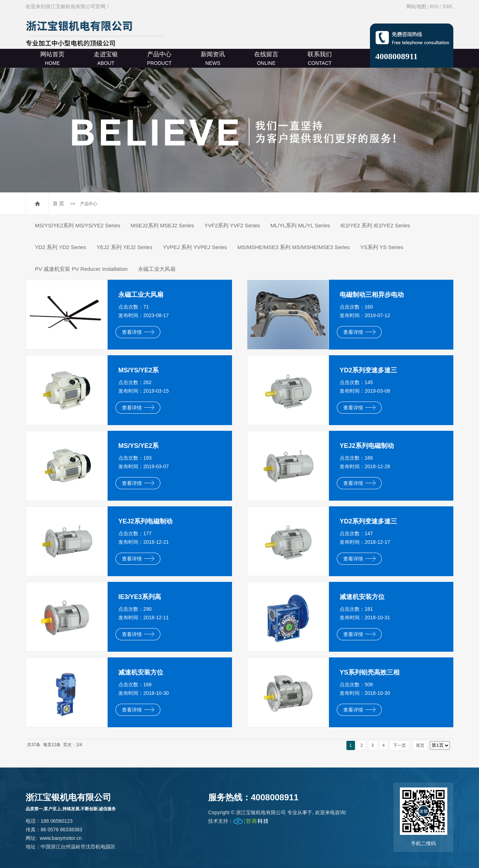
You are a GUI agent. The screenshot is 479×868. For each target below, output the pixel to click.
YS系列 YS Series (382, 247)
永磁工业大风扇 (157, 269)
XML (448, 7)
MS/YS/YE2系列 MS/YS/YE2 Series (78, 225)
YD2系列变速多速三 (368, 370)
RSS (434, 7)
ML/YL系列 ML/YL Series (300, 225)
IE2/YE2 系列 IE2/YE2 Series (375, 225)
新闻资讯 (213, 58)
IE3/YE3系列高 (140, 597)
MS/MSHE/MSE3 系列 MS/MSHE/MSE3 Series (293, 247)
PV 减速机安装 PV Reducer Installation (81, 269)
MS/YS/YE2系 (138, 370)
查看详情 (138, 332)
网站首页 (52, 58)
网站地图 (416, 7)
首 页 (58, 203)
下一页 (400, 745)
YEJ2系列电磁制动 (367, 446)
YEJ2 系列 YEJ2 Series (125, 247)
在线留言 (266, 58)
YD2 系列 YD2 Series (60, 247)
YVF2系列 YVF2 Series (232, 225)
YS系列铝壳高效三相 (370, 672)
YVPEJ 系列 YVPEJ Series (195, 247)
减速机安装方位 (362, 597)
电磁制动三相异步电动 (372, 295)
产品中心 (159, 58)
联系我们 (320, 58)
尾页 (420, 745)
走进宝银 (106, 58)
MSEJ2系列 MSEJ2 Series (163, 225)
